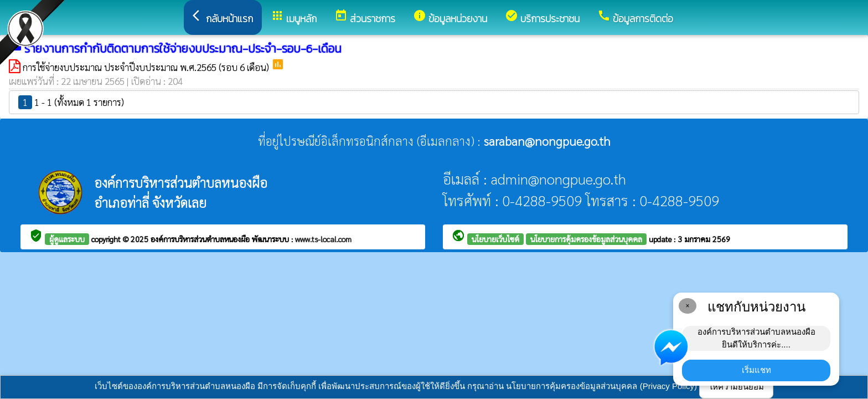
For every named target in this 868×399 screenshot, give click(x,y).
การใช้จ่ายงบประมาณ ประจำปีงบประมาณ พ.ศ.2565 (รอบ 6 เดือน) (147, 67)
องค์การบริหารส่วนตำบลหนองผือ (201, 239)
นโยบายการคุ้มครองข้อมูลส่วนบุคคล (586, 239)
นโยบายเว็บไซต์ (495, 239)
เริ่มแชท (756, 370)
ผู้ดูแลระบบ (67, 239)
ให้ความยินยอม (736, 387)
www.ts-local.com (323, 239)
